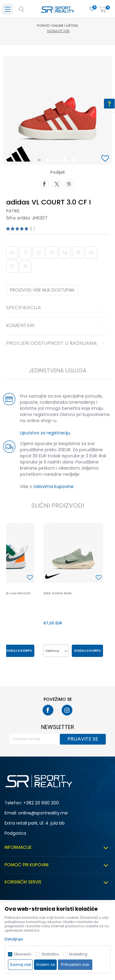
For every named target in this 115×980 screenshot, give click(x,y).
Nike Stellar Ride (58, 593)
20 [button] (12, 253)
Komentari (57, 326)
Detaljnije (14, 939)
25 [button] (78, 253)
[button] (106, 159)
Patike (13, 211)
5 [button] (75, 161)
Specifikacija (57, 308)
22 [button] (39, 253)
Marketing (78, 954)
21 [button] (25, 253)
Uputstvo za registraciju (45, 433)
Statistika (50, 954)
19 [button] (25, 266)
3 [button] (58, 161)
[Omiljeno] (92, 9)
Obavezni (23, 954)
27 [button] (12, 266)
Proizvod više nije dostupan (42, 290)
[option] (57, 110)
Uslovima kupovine (54, 486)
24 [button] (65, 253)
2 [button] (49, 161)
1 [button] (40, 161)
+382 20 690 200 (41, 803)
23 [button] (52, 253)
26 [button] (91, 253)
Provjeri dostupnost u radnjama (57, 344)
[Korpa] (103, 10)
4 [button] (67, 161)
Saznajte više (58, 31)
